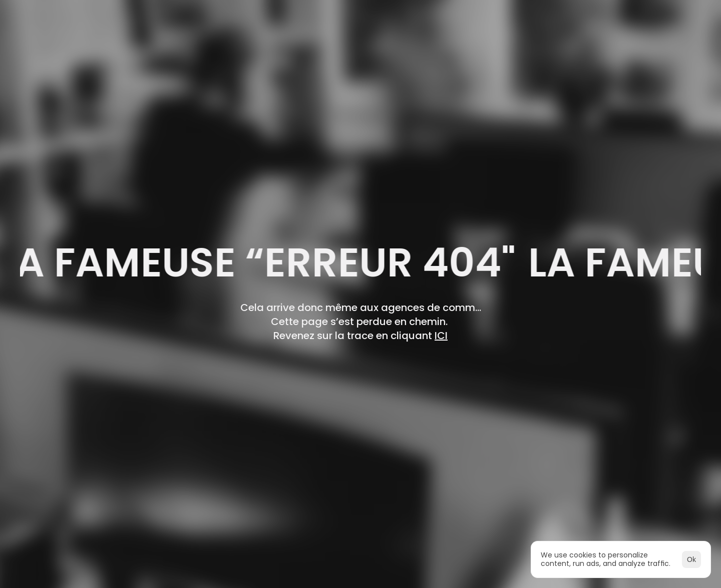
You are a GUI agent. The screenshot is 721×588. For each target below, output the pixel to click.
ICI (441, 336)
